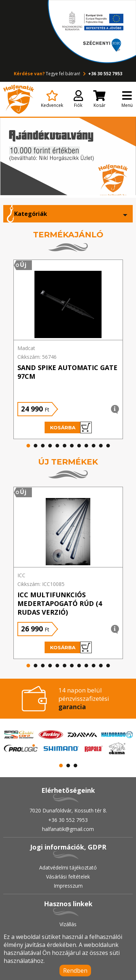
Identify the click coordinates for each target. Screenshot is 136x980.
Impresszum (68, 886)
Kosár (99, 99)
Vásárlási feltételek (68, 877)
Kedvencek (52, 99)
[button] (28, 446)
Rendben (75, 971)
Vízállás (68, 924)
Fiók (78, 99)
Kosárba (71, 427)
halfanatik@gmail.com (68, 829)
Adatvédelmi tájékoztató (68, 867)
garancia (72, 707)
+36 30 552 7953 (102, 74)
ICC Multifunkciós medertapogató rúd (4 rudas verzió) (60, 603)
